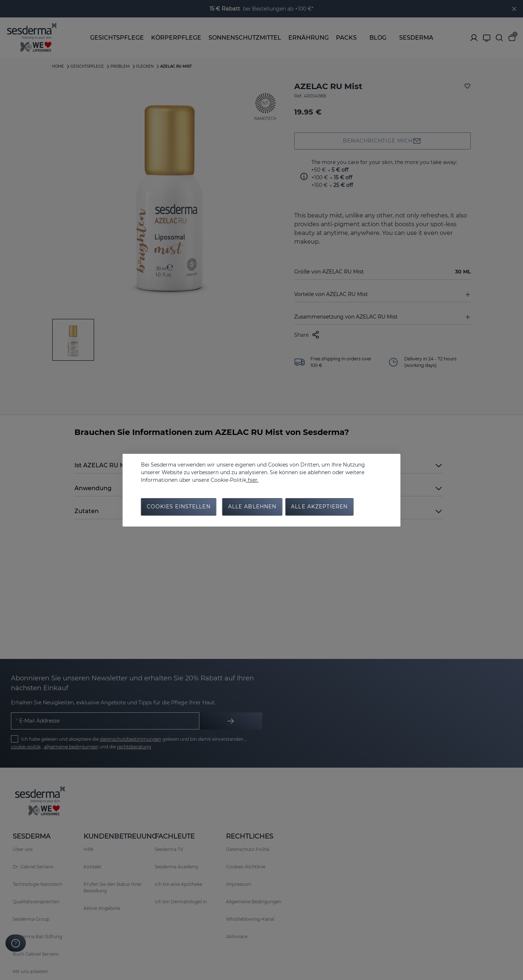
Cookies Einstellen (179, 507)
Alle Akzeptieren (319, 507)
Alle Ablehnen (252, 507)
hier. (252, 480)
